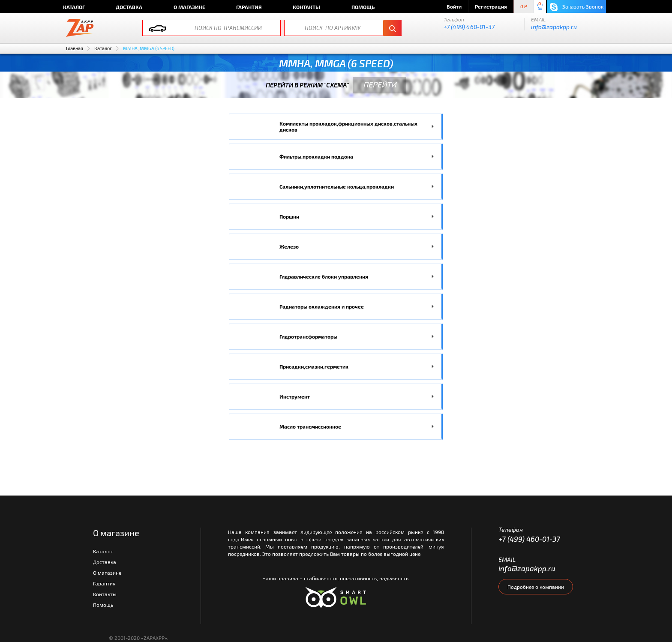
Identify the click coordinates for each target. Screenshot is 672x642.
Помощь (363, 7)
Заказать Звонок (577, 7)
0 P (524, 7)
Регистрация (491, 6)
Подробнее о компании (536, 587)
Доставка (129, 7)
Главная (75, 48)
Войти (454, 6)
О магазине (189, 7)
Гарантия (249, 7)
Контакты (306, 7)
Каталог (74, 7)
